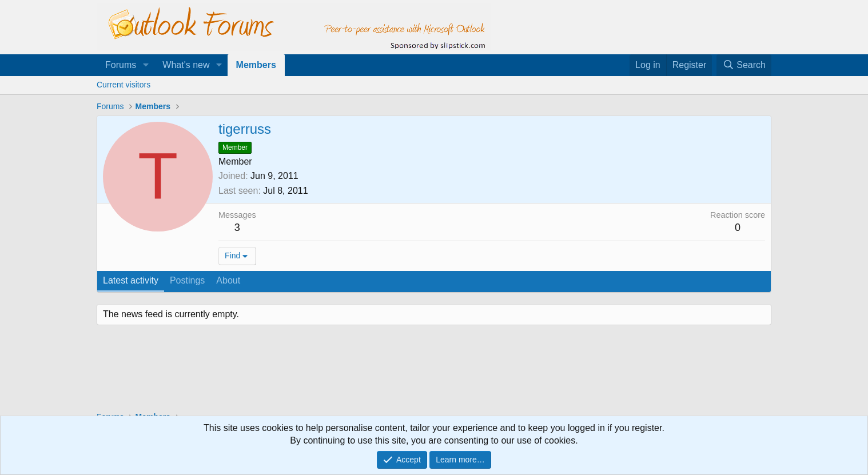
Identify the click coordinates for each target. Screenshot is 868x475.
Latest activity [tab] (131, 280)
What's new (186, 65)
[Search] (744, 65)
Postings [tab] (187, 280)
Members (256, 65)
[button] (146, 65)
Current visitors (124, 85)
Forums (121, 65)
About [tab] (228, 280)
